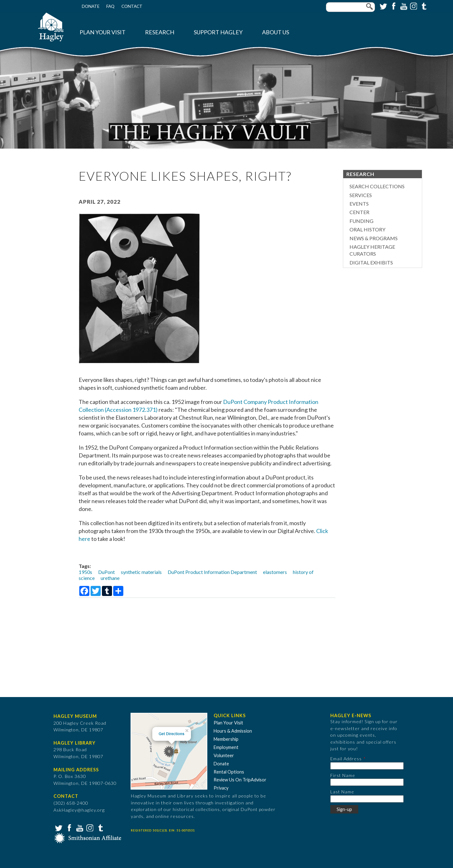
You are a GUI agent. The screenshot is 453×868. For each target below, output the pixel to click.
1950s (85, 572)
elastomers (275, 572)
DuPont (106, 572)
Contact (132, 6)
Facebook (393, 6)
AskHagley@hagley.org (79, 810)
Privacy (221, 788)
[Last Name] (367, 799)
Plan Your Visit (103, 32)
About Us (276, 32)
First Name (343, 775)
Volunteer (224, 755)
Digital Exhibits (371, 262)
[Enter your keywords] (350, 7)
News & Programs (374, 238)
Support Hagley (218, 32)
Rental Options (229, 772)
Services (361, 195)
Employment (226, 747)
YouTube (403, 6)
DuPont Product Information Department (212, 572)
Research (160, 32)
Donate (91, 6)
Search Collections (377, 186)
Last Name (342, 792)
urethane (110, 578)
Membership (226, 739)
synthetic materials (141, 572)
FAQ (110, 6)
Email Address (346, 759)
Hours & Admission (233, 731)
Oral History (367, 229)
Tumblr (423, 6)
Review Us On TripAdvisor (240, 780)
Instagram (413, 6)
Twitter (383, 6)
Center (359, 212)
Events (359, 204)
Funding (361, 221)
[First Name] (367, 782)
